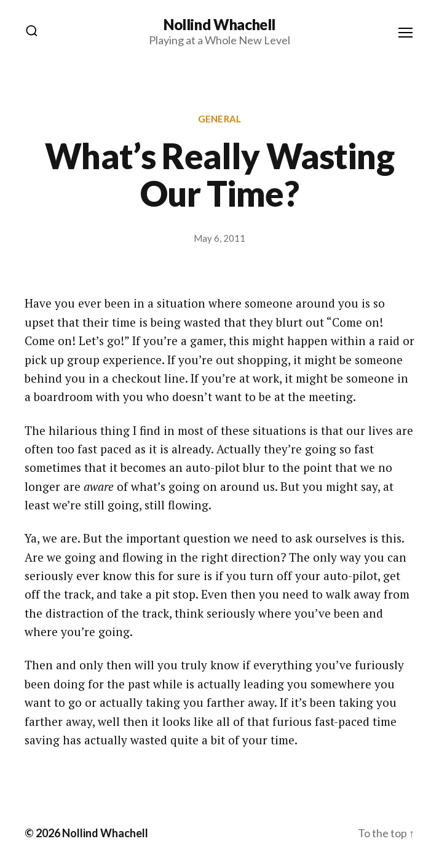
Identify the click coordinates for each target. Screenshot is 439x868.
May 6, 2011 (219, 238)
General (219, 119)
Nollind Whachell (219, 25)
